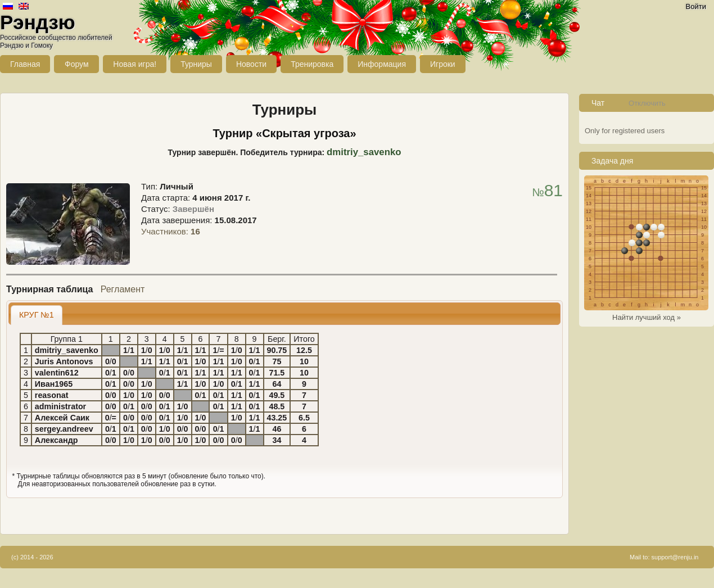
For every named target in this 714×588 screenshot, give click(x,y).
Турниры (196, 64)
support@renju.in (675, 557)
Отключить (647, 103)
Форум (77, 64)
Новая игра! (135, 64)
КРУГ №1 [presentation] (37, 315)
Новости (251, 64)
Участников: (171, 231)
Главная (25, 64)
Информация (382, 64)
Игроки (443, 64)
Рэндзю (38, 22)
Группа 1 (67, 339)
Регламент (123, 289)
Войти (696, 6)
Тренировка (312, 64)
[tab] (37, 315)
